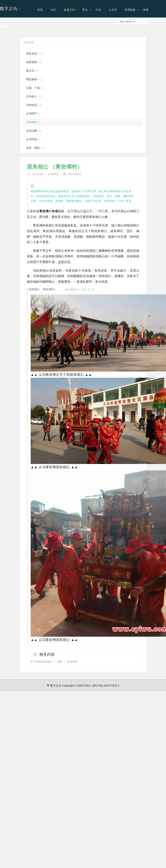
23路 (59, 662)
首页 (40, 10)
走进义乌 (71, 10)
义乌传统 (53, 174)
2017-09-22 (74, 174)
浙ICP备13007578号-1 (106, 686)
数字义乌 (9, 9)
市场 (98, 10)
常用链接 (132, 10)
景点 (87, 10)
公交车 (113, 10)
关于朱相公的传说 (41, 662)
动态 (53, 10)
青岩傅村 (72, 662)
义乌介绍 (38, 174)
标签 (146, 10)
